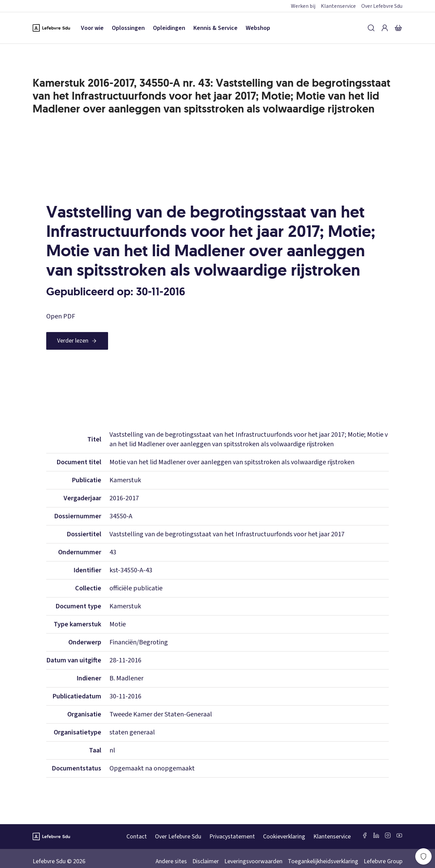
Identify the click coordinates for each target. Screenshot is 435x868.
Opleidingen (169, 28)
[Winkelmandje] (398, 28)
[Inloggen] (385, 28)
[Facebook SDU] (365, 835)
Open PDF (61, 316)
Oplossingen (128, 28)
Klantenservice (338, 6)
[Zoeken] (371, 28)
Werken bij (303, 6)
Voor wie (92, 28)
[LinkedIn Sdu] (376, 835)
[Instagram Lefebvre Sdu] (388, 835)
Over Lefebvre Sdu (382, 6)
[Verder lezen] (77, 341)
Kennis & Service (215, 28)
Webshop (258, 28)
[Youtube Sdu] (399, 835)
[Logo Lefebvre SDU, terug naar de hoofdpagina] (51, 28)
